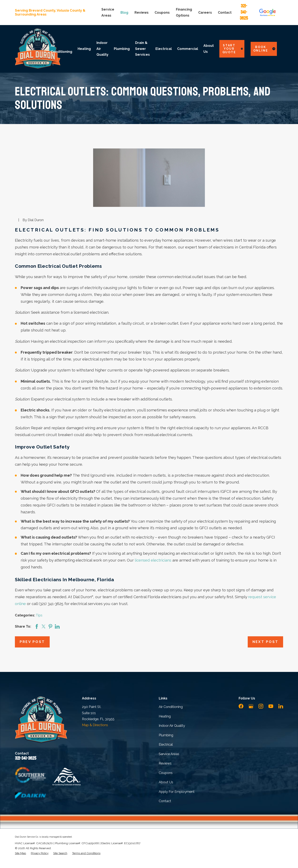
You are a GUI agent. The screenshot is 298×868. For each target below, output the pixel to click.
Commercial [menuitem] (188, 49)
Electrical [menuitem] (164, 49)
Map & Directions (95, 725)
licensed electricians (153, 560)
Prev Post (32, 642)
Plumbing (166, 735)
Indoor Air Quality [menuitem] (102, 49)
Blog (124, 13)
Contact (225, 13)
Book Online (264, 49)
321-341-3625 (244, 12)
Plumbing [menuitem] (122, 49)
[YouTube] (271, 706)
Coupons (162, 13)
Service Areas (169, 754)
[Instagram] (261, 706)
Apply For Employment (177, 792)
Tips (39, 615)
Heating (165, 716)
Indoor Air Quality (172, 726)
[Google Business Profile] (251, 706)
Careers (205, 13)
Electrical (166, 744)
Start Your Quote (233, 49)
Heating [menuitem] (84, 49)
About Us (166, 782)
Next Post (266, 642)
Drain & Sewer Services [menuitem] (142, 49)
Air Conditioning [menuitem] (61, 49)
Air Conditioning (171, 707)
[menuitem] (20, 853)
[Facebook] (241, 706)
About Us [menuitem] (209, 49)
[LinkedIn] (281, 706)
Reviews (142, 13)
